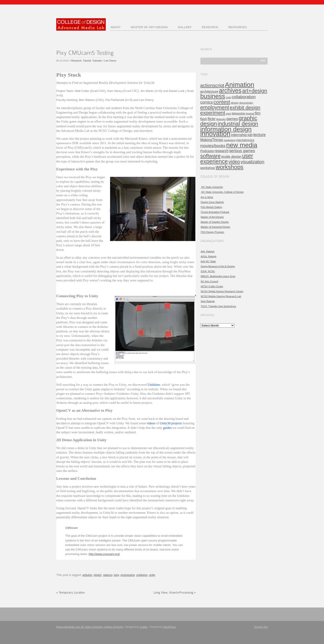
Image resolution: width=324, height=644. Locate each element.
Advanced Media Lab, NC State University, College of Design (90, 627)
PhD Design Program (212, 232)
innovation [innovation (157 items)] (215, 134)
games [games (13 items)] (232, 119)
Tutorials (97, 61)
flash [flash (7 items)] (204, 119)
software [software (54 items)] (210, 156)
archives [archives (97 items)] (230, 91)
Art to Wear (207, 197)
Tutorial (87, 61)
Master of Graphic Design (215, 222)
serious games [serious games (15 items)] (242, 151)
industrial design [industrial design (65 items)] (238, 124)
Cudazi (144, 627)
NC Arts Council (209, 281)
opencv (108, 575)
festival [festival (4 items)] (250, 114)
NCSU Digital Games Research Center (222, 291)
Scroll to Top (261, 627)
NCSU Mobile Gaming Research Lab (221, 296)
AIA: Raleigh (208, 251)
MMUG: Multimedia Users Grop (218, 276)
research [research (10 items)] (222, 151)
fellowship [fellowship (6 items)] (238, 113)
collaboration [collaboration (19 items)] (244, 97)
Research (210, 27)
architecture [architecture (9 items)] (209, 91)
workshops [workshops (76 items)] (230, 167)
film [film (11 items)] (258, 113)
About (115, 27)
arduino (87, 575)
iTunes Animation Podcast (215, 212)
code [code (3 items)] (228, 97)
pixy (116, 575)
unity (152, 575)
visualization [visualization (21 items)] (253, 162)
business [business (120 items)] (213, 96)
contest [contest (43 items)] (222, 102)
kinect (98, 575)
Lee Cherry (110, 61)
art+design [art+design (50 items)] (255, 91)
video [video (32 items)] (234, 162)
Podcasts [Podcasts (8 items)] (207, 151)
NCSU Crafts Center (212, 286)
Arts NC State (208, 261)
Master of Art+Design (149, 27)
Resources (238, 27)
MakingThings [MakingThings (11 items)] (212, 140)
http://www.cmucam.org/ (104, 554)
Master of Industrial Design (215, 227)
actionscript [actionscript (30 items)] (212, 85)
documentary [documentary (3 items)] (246, 103)
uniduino (142, 575)
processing (128, 575)
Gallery (185, 27)
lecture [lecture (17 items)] (260, 135)
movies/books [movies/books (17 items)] (213, 146)
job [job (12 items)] (250, 135)
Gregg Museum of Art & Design (218, 266)
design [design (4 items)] (235, 103)
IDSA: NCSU (208, 271)
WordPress (170, 627)
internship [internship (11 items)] (239, 135)
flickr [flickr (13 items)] (212, 119)
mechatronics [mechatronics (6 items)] (245, 140)
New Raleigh (208, 301)
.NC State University (212, 187)
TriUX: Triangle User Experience (218, 306)
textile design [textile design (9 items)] (231, 156)
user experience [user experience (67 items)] (227, 159)
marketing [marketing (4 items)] (229, 140)
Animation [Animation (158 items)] (240, 85)
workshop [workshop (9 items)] (208, 168)
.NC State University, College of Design (222, 192)
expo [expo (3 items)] (228, 114)
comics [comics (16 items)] (207, 102)
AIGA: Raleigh (209, 256)
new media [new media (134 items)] (242, 145)
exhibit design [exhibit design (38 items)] (245, 108)
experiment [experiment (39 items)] (213, 113)
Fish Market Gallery (211, 207)
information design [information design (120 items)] (226, 129)
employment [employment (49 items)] (215, 107)
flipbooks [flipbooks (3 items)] (221, 119)
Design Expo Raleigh (212, 202)
